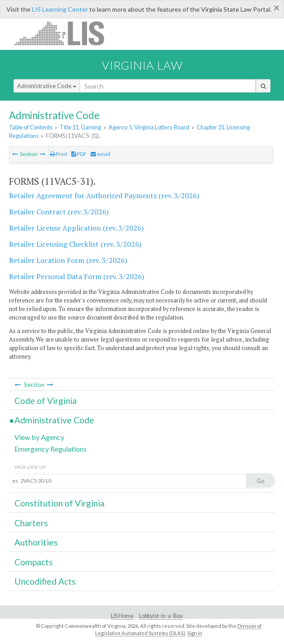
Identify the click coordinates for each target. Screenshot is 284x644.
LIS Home (122, 616)
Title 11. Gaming (80, 127)
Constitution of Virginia (59, 503)
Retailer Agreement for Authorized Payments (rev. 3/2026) (104, 195)
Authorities (36, 542)
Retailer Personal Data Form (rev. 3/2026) (76, 276)
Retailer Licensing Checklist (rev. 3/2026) (75, 244)
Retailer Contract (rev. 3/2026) (59, 212)
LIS (64, 33)
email (100, 154)
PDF (79, 154)
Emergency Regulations (50, 449)
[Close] (277, 8)
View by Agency (39, 437)
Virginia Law (142, 65)
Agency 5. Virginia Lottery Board (149, 127)
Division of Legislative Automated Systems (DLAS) (178, 630)
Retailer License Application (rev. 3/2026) (76, 228)
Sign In (195, 633)
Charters (31, 523)
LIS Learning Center (60, 9)
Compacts (34, 562)
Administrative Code (47, 86)
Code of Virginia (46, 401)
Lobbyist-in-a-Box (161, 616)
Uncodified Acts (45, 581)
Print (59, 154)
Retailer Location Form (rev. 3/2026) (68, 260)
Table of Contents (31, 127)
